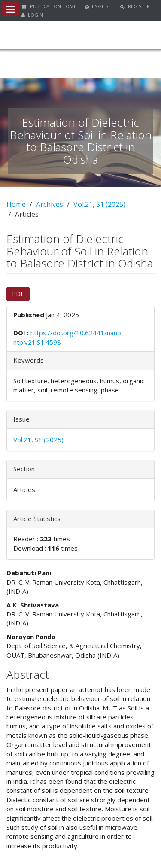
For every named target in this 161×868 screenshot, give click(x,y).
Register (135, 6)
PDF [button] (18, 294)
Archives (50, 204)
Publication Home (49, 6)
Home (16, 204)
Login (32, 15)
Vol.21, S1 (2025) (99, 204)
